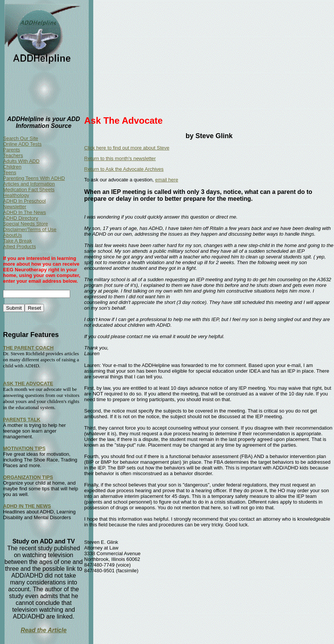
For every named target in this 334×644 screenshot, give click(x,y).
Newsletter (15, 207)
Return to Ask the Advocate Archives (124, 169)
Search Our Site (21, 138)
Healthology (16, 195)
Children (12, 167)
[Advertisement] (209, 56)
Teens (10, 172)
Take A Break (17, 241)
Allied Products (20, 246)
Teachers (13, 155)
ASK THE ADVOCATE (28, 383)
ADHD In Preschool (24, 201)
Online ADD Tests (22, 144)
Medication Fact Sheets (29, 190)
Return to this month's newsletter (120, 158)
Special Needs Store (26, 224)
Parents (12, 150)
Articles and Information (29, 184)
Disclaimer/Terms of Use (30, 229)
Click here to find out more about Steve (127, 148)
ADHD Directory (20, 218)
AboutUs (13, 235)
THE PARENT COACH (28, 348)
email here (167, 180)
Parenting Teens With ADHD (34, 178)
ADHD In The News (24, 212)
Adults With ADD (21, 161)
